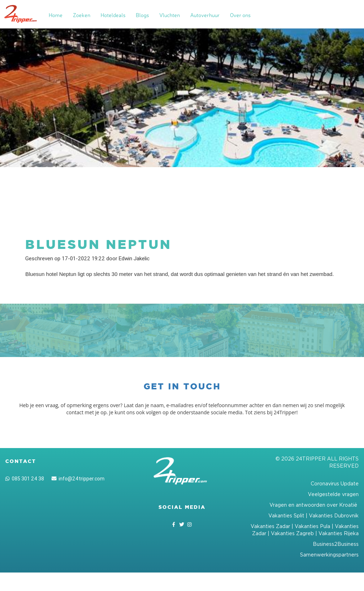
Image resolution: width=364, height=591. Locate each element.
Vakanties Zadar (270, 526)
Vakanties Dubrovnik (334, 515)
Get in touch (182, 386)
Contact (21, 461)
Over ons (240, 15)
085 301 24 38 (25, 479)
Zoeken (82, 15)
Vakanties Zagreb (292, 533)
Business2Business (336, 544)
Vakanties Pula (312, 526)
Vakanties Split (286, 515)
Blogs (142, 15)
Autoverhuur (205, 15)
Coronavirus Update (335, 483)
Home (56, 15)
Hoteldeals (113, 15)
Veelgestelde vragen (333, 494)
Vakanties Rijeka (339, 533)
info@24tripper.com (78, 479)
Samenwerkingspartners (329, 555)
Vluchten (170, 15)
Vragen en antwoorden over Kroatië (314, 505)
